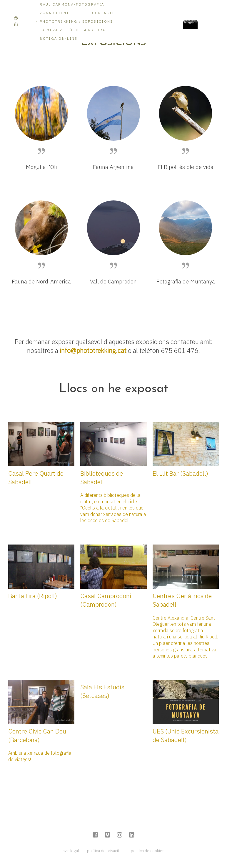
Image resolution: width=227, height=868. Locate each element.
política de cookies (148, 851)
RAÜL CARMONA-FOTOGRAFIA (72, 4)
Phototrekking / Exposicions (76, 21)
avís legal (71, 851)
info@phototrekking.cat (93, 350)
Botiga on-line (59, 38)
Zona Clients (56, 13)
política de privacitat (105, 851)
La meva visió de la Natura (72, 30)
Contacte (104, 13)
